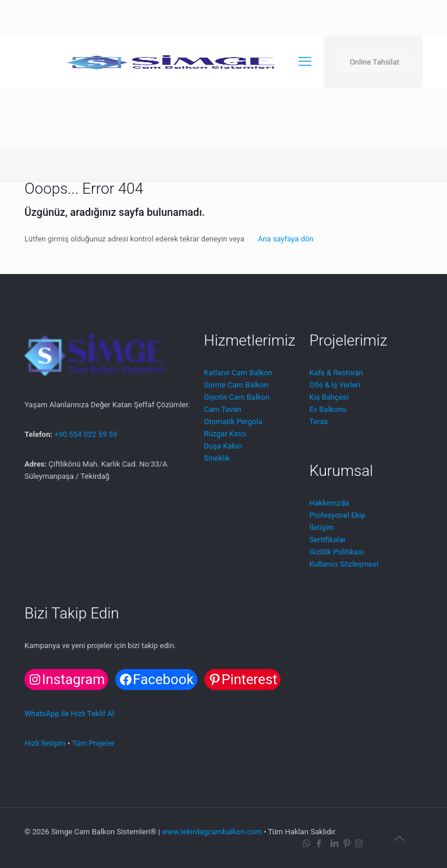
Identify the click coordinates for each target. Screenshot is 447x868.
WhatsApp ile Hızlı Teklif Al (69, 714)
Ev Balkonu (327, 409)
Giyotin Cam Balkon (237, 397)
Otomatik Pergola (233, 421)
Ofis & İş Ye (328, 385)
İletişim (321, 527)
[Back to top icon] (399, 838)
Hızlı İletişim (45, 743)
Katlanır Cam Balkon (238, 373)
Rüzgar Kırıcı (225, 434)
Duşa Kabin (223, 446)
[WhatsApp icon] (306, 844)
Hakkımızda (329, 503)
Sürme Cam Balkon (236, 385)
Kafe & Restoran (336, 373)
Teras (318, 421)
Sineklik (217, 458)
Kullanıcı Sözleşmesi (344, 564)
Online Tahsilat (375, 62)
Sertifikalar (327, 540)
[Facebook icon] (319, 844)
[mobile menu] (305, 62)
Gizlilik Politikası (336, 552)
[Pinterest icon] (347, 844)
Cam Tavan (222, 409)
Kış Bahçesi (329, 397)
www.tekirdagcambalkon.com (212, 832)
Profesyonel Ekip (337, 515)
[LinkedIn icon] (334, 844)
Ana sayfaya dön (286, 239)
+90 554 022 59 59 (86, 434)
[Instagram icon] (359, 844)
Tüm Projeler (93, 743)
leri (356, 385)
